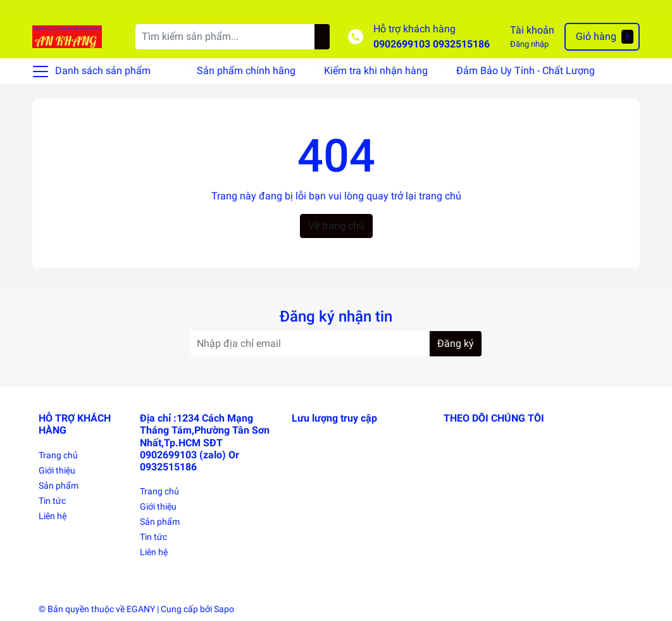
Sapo (224, 609)
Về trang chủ (336, 226)
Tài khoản (532, 30)
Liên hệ (53, 516)
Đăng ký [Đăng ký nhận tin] (456, 343)
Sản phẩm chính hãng (246, 71)
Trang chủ (58, 455)
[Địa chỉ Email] (336, 344)
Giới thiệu (57, 470)
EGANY (141, 609)
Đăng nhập (529, 44)
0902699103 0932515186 (432, 44)
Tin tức (52, 501)
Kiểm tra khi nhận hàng (376, 71)
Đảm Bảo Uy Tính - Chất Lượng (526, 71)
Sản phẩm (59, 486)
